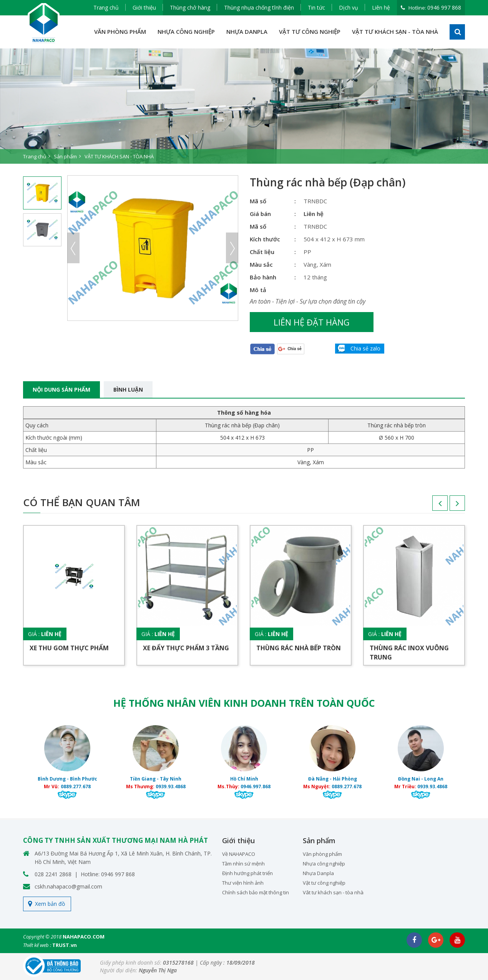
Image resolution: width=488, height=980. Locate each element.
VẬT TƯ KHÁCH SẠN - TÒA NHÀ (395, 32)
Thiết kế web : (37, 945)
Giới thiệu (144, 7)
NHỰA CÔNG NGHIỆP (186, 32)
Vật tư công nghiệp (324, 883)
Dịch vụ (349, 7)
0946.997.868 (256, 786)
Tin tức (316, 7)
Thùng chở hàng (190, 7)
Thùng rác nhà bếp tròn (299, 648)
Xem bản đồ (50, 904)
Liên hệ (381, 7)
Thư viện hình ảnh (243, 883)
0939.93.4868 (171, 786)
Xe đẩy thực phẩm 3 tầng (186, 648)
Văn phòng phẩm (322, 854)
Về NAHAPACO (239, 854)
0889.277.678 (76, 786)
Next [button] (232, 248)
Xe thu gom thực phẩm (69, 648)
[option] (244, 106)
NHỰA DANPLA (247, 32)
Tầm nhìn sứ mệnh (243, 864)
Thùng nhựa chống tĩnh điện (259, 7)
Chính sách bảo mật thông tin (256, 892)
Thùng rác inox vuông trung (409, 653)
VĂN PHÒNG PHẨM (120, 32)
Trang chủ (106, 7)
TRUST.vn (65, 945)
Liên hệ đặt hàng (312, 322)
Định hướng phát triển (247, 873)
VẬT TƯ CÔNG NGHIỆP (310, 32)
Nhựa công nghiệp (324, 864)
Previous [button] (73, 248)
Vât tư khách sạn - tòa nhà (333, 892)
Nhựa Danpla (318, 873)
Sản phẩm (65, 156)
